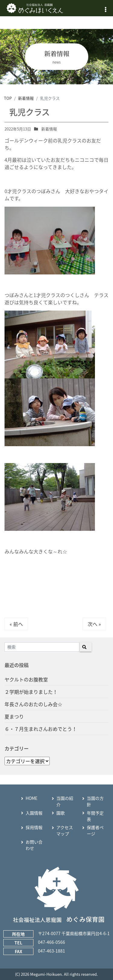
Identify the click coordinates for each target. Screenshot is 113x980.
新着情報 (49, 129)
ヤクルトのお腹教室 (26, 679)
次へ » (94, 624)
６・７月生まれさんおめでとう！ (41, 729)
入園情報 (34, 813)
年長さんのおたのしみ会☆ (33, 704)
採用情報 (34, 827)
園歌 (61, 813)
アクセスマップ (65, 830)
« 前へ (16, 624)
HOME (31, 798)
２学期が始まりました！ (31, 692)
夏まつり (14, 716)
